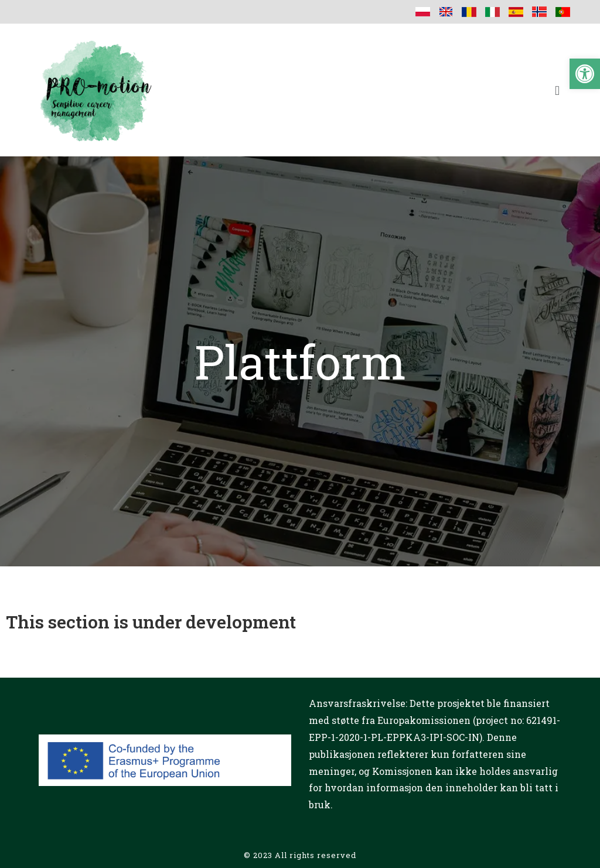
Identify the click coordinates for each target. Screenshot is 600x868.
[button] (585, 74)
